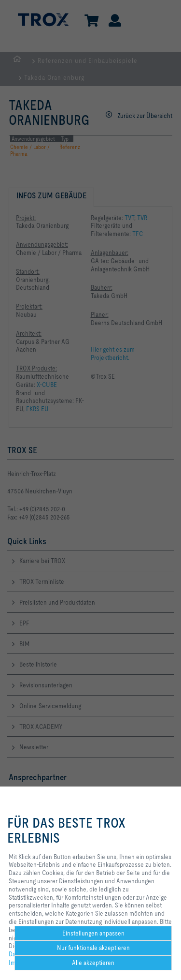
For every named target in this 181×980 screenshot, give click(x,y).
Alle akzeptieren (93, 963)
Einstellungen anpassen (93, 933)
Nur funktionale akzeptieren (93, 948)
